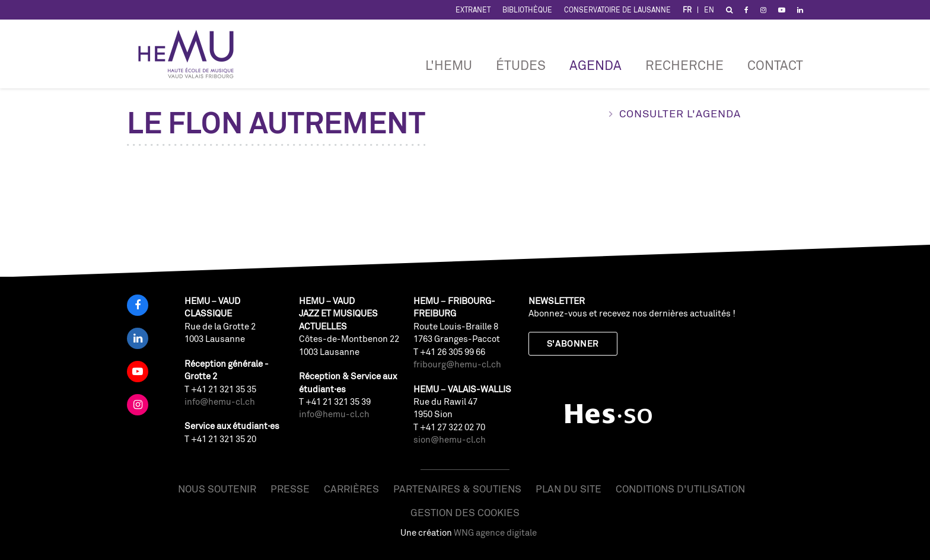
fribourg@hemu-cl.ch (457, 364)
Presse (290, 489)
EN (709, 10)
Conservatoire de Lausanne (617, 10)
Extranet (473, 10)
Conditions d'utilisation (680, 489)
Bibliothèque (527, 10)
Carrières (351, 489)
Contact (775, 65)
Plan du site (568, 489)
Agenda (595, 65)
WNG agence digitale (495, 532)
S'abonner (573, 343)
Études (521, 65)
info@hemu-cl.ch (220, 401)
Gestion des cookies (465, 512)
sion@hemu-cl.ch (450, 439)
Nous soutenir (217, 489)
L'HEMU (449, 65)
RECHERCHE (684, 65)
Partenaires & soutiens (457, 489)
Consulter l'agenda (680, 113)
